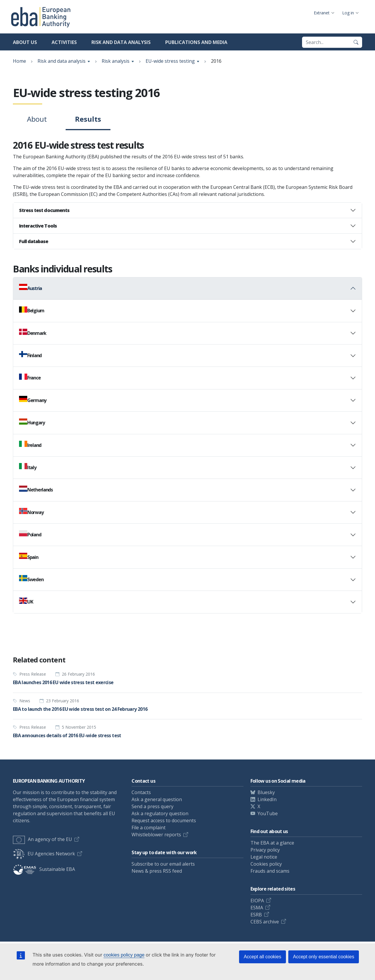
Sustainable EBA (44, 869)
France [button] (30, 377)
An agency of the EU (42, 839)
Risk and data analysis (121, 42)
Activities (64, 42)
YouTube (268, 813)
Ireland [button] (30, 445)
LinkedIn (267, 799)
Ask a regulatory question (160, 813)
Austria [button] (30, 288)
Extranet (322, 13)
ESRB (256, 915)
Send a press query (152, 806)
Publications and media (196, 42)
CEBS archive (265, 922)
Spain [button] (29, 557)
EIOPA (257, 901)
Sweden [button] (31, 579)
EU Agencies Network (44, 854)
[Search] (356, 42)
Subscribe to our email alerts (163, 864)
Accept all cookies (262, 957)
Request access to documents (164, 820)
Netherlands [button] (36, 489)
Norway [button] (31, 512)
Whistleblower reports (156, 835)
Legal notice (264, 857)
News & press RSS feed (157, 871)
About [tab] (37, 119)
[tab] (187, 210)
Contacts (141, 792)
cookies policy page (124, 955)
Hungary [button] (32, 422)
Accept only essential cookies (324, 957)
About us (25, 42)
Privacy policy (265, 850)
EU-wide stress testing (170, 61)
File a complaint (149, 828)
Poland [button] (30, 534)
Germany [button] (33, 400)
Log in (348, 13)
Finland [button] (30, 355)
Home (19, 61)
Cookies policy (266, 864)
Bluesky (266, 792)
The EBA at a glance (272, 843)
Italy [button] (28, 467)
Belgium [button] (32, 310)
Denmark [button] (33, 333)
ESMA (257, 908)
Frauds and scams (270, 871)
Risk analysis (116, 61)
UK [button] (26, 601)
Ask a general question (157, 799)
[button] (187, 210)
